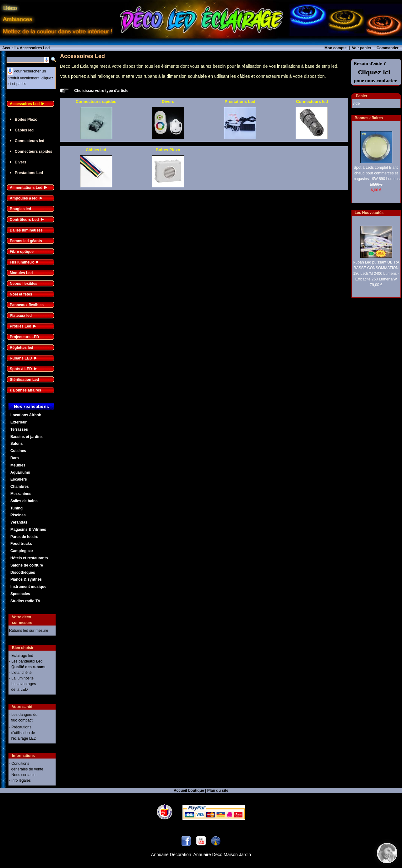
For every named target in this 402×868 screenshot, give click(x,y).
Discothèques (23, 572)
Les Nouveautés (369, 213)
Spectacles (20, 594)
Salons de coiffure (27, 565)
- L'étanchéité (20, 673)
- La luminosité (21, 678)
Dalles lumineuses (26, 230)
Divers (21, 162)
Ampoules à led (24, 198)
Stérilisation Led (24, 380)
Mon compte (336, 48)
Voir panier (361, 48)
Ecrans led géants (26, 241)
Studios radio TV (25, 601)
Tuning (16, 508)
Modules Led (21, 273)
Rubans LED (21, 358)
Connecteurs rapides (33, 152)
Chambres (20, 487)
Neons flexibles (24, 284)
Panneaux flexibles (27, 305)
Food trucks (21, 544)
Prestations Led (29, 173)
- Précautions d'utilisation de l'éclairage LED (23, 733)
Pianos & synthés (26, 579)
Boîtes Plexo (26, 120)
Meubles (18, 465)
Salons (16, 444)
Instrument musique (28, 587)
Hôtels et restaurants (29, 558)
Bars (15, 458)
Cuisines (18, 451)
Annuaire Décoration (171, 855)
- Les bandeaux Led (26, 661)
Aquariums (20, 472)
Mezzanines (21, 494)
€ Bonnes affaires (25, 390)
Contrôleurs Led (24, 220)
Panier (362, 96)
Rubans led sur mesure (29, 631)
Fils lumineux (22, 262)
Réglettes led (22, 348)
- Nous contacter (23, 775)
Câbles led (24, 130)
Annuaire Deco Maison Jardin (222, 855)
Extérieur (19, 422)
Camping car (22, 551)
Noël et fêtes (21, 294)
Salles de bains (24, 501)
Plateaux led (21, 316)
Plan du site (218, 791)
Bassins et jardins (27, 437)
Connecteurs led (30, 141)
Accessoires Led (25, 104)
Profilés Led (21, 326)
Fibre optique (22, 252)
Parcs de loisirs (24, 537)
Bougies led (20, 209)
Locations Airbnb (26, 415)
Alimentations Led (26, 188)
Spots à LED (21, 369)
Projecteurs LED (24, 337)
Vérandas (19, 522)
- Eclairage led (21, 656)
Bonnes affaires (369, 118)
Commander (388, 48)
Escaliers (19, 479)
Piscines (18, 515)
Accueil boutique (189, 791)
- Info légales (20, 780)
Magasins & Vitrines (28, 530)
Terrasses (19, 429)
